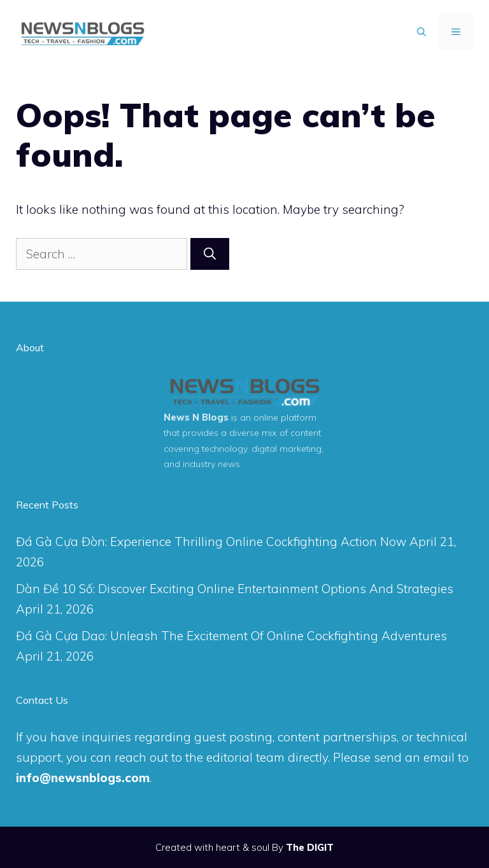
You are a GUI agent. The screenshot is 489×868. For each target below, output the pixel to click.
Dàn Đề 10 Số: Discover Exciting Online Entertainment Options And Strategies (235, 589)
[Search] (210, 254)
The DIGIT (310, 847)
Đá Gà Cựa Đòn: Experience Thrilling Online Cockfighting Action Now (211, 542)
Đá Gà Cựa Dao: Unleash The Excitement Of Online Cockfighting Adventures (231, 636)
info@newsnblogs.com (83, 778)
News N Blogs (196, 417)
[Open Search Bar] (422, 32)
